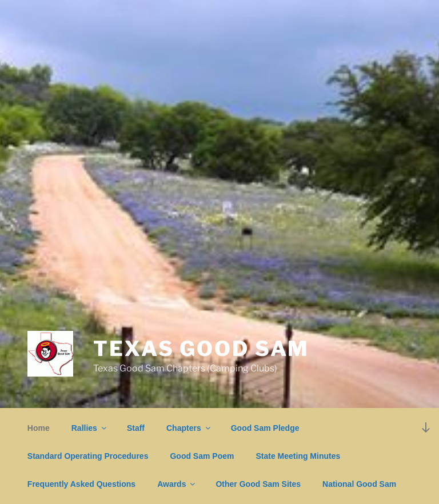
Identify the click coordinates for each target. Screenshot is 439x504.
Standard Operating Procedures (88, 456)
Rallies (90, 428)
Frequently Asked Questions (81, 484)
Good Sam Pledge (265, 428)
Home (39, 428)
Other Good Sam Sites (258, 484)
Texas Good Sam (201, 349)
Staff (136, 428)
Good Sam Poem (202, 456)
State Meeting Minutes (298, 456)
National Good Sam (359, 484)
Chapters (189, 428)
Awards (177, 484)
